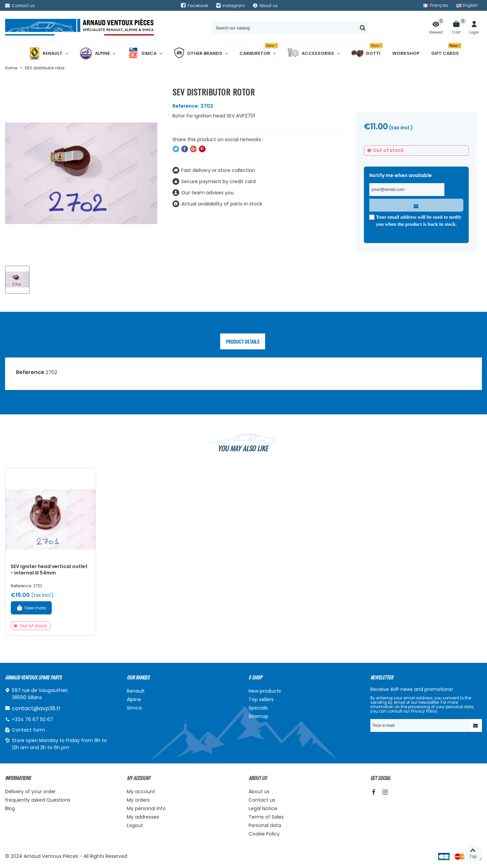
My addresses (143, 817)
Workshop (406, 53)
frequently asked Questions (38, 800)
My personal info (146, 808)
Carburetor (259, 51)
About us (259, 791)
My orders (138, 800)
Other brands (198, 53)
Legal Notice (263, 808)
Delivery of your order (30, 791)
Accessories (311, 53)
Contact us (262, 800)
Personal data (265, 825)
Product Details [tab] (243, 341)
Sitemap (259, 716)
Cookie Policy (264, 834)
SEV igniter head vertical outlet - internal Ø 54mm (49, 570)
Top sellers (261, 699)
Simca (142, 53)
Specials (258, 708)
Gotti (367, 53)
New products (265, 691)
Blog (10, 808)
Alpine (95, 53)
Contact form (28, 730)
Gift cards (446, 51)
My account (141, 791)
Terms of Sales (266, 817)
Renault (45, 53)
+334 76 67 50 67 (32, 719)
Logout (135, 825)
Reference (30, 372)
